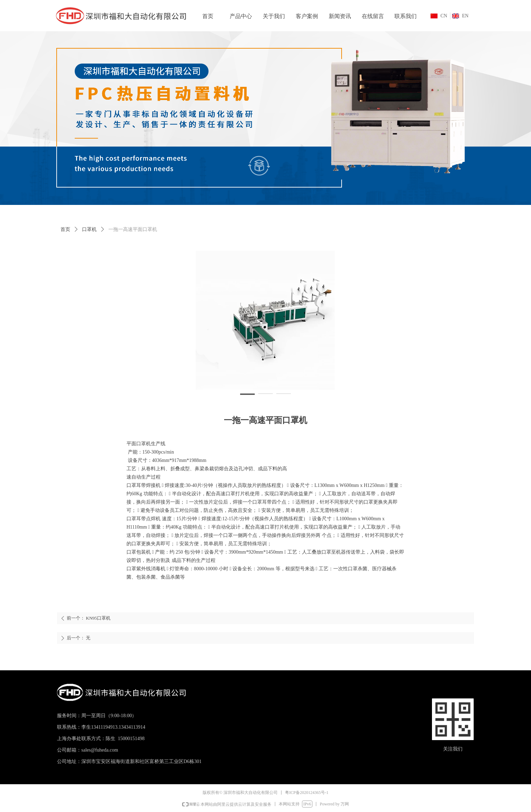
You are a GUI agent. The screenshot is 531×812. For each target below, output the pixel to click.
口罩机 (89, 229)
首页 (65, 229)
